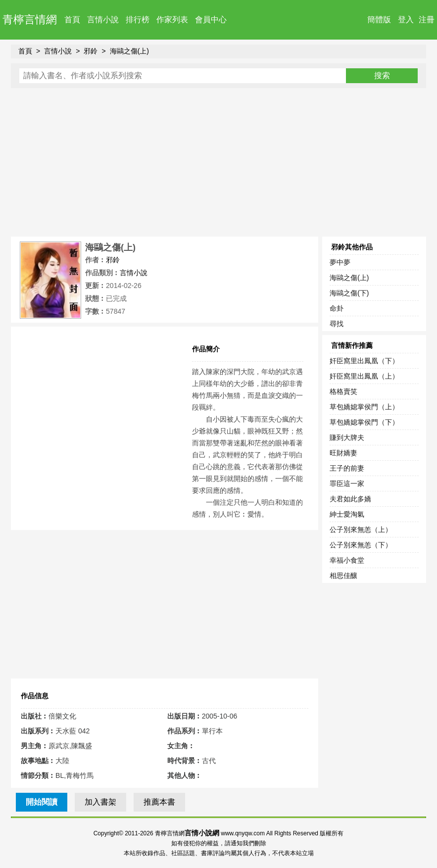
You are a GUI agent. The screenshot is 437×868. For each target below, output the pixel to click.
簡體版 (379, 20)
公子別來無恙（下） (361, 545)
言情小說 (103, 20)
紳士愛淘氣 (347, 514)
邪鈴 (91, 51)
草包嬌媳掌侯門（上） (364, 407)
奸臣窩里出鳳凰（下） (364, 361)
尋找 (337, 324)
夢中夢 (340, 262)
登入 (406, 20)
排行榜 (138, 20)
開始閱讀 (42, 802)
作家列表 (172, 20)
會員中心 (211, 20)
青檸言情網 (30, 20)
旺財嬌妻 (343, 453)
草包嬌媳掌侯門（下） (364, 422)
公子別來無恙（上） (361, 530)
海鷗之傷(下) (349, 293)
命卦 (337, 308)
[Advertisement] (218, 162)
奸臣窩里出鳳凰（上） (364, 376)
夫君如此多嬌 (350, 499)
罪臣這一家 (347, 483)
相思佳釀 (343, 576)
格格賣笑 (343, 391)
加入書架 (100, 802)
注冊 (427, 20)
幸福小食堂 (347, 560)
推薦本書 (159, 802)
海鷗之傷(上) (129, 51)
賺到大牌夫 (347, 437)
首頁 (72, 20)
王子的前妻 (347, 468)
